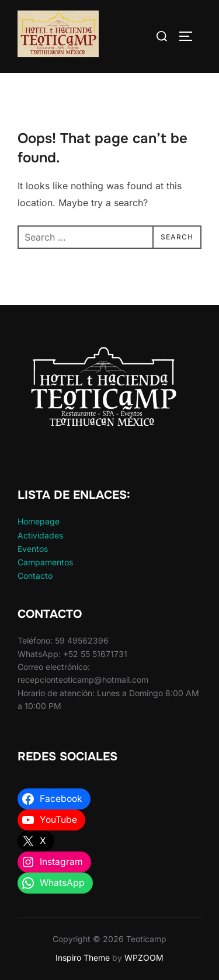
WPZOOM (144, 958)
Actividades (40, 535)
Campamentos (45, 562)
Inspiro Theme (83, 958)
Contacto (35, 576)
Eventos (33, 549)
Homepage (39, 521)
